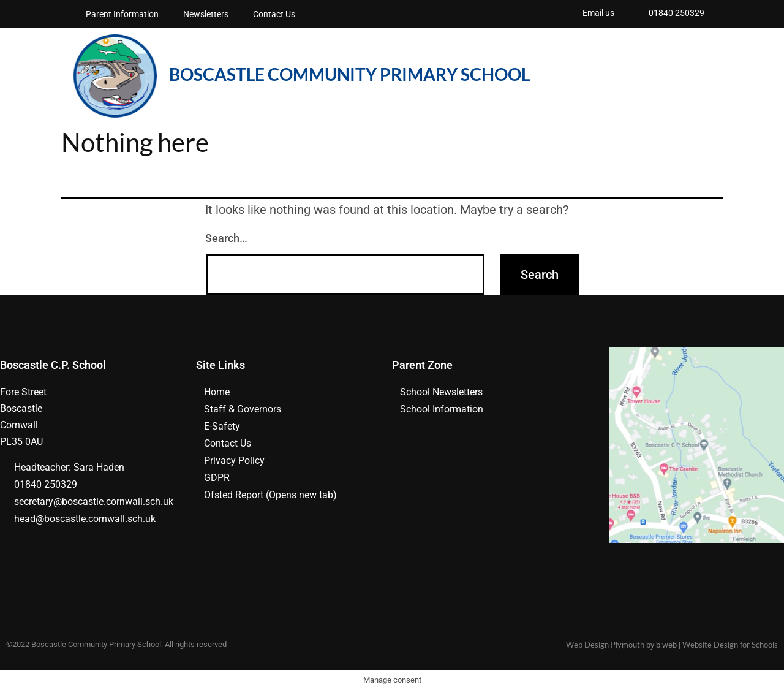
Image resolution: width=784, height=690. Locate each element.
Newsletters (206, 14)
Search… (226, 238)
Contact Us (274, 14)
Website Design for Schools (730, 645)
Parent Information (122, 14)
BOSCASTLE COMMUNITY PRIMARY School (349, 74)
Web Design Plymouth (605, 645)
